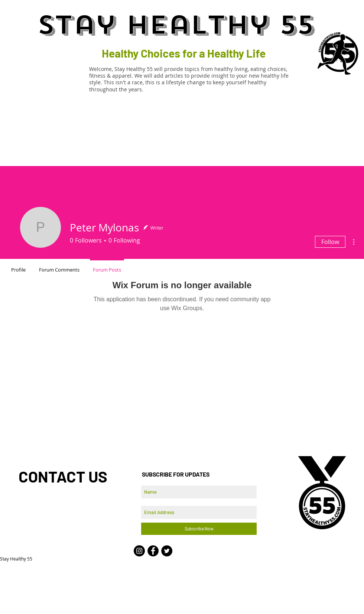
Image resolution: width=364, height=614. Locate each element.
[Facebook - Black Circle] (153, 551)
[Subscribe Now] (199, 529)
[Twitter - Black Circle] (167, 551)
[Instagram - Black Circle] (139, 551)
